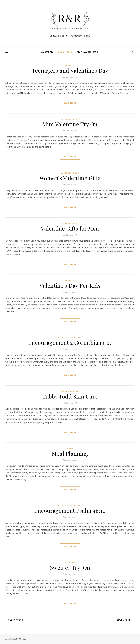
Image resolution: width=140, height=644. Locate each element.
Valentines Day (70, 66)
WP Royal (23, 639)
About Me (47, 52)
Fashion (70, 563)
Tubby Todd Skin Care (70, 396)
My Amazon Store (88, 52)
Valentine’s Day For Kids (70, 285)
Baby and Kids (70, 391)
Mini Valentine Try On (70, 124)
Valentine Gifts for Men (70, 228)
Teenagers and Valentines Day (70, 70)
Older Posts (14, 620)
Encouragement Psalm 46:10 (70, 510)
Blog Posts (65, 52)
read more (70, 103)
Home (70, 449)
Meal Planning (70, 453)
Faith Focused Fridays (70, 338)
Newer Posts (126, 620)
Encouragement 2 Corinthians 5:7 (70, 342)
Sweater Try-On (70, 568)
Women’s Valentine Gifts (70, 178)
